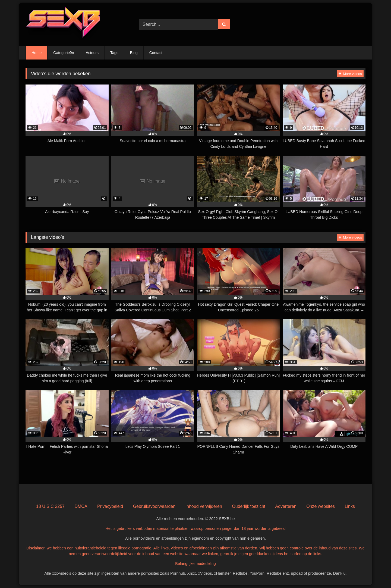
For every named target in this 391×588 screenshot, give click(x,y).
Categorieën (64, 53)
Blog (134, 53)
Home (37, 53)
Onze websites (321, 506)
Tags (114, 53)
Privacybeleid (110, 506)
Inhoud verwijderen (204, 506)
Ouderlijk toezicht (249, 506)
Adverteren (286, 506)
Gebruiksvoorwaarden (154, 506)
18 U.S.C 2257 (50, 506)
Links (350, 506)
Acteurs (92, 53)
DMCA (81, 506)
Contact (156, 53)
